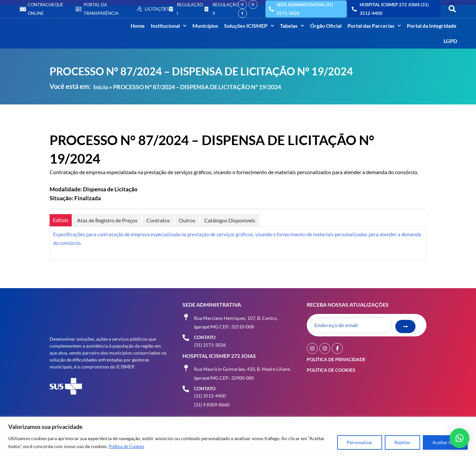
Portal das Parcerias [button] (374, 26)
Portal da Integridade (432, 26)
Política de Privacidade (336, 358)
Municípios (205, 26)
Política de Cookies (128, 446)
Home (138, 26)
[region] (238, 436)
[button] (452, 9)
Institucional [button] (169, 26)
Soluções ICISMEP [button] (249, 26)
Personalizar (360, 442)
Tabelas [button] (292, 26)
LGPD (450, 41)
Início (101, 87)
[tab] (61, 220)
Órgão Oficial (326, 26)
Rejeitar (402, 442)
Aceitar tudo (445, 442)
